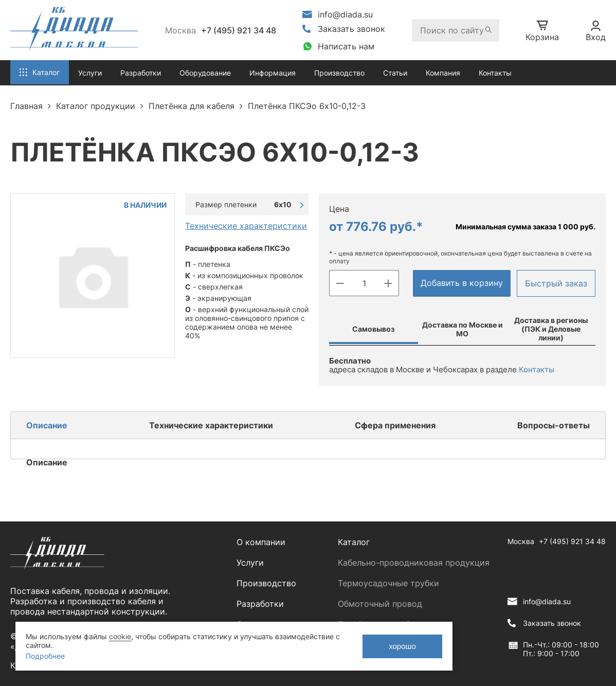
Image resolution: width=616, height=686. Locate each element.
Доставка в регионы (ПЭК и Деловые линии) (551, 329)
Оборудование (205, 73)
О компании (261, 542)
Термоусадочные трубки (388, 583)
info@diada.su (345, 14)
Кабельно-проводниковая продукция (414, 563)
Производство (339, 73)
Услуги (250, 563)
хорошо (402, 646)
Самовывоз (373, 329)
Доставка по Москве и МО (463, 329)
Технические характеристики (246, 226)
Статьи (395, 73)
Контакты (495, 73)
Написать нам (346, 46)
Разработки (260, 604)
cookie (120, 636)
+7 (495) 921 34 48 (239, 30)
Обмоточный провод (380, 604)
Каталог (354, 542)
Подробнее (45, 656)
